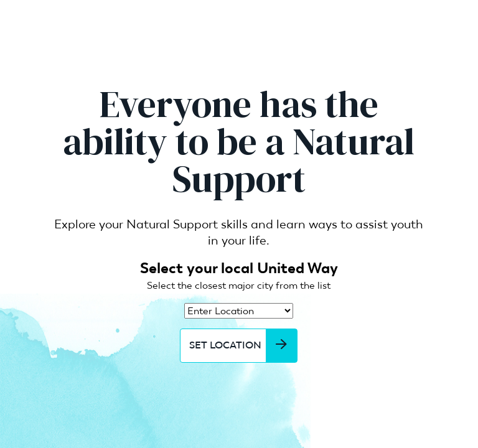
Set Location (243, 345)
